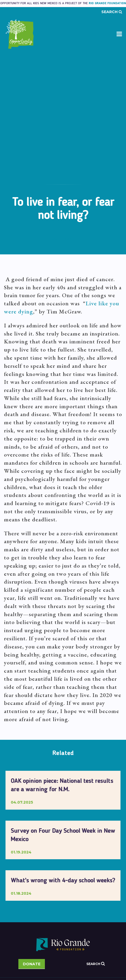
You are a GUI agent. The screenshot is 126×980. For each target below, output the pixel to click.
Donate (32, 964)
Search (112, 12)
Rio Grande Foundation (107, 3)
